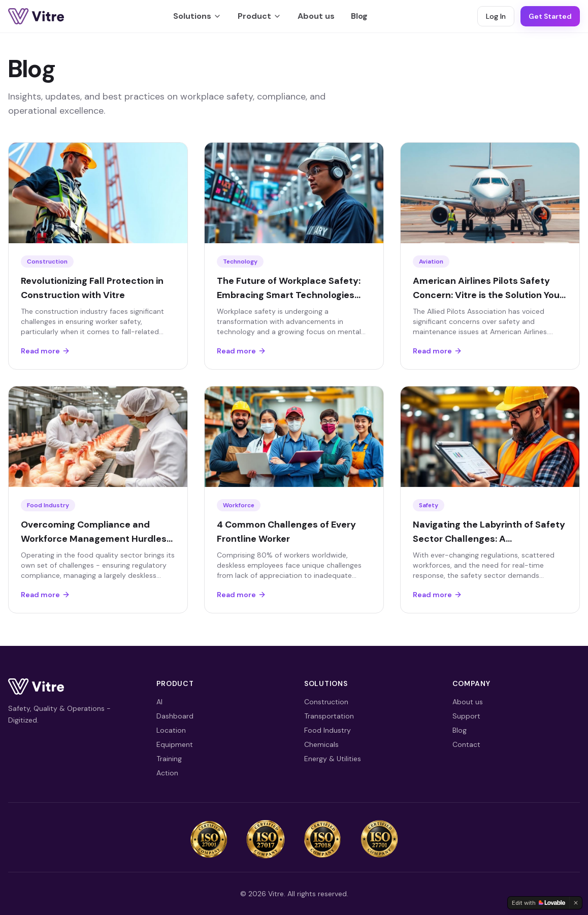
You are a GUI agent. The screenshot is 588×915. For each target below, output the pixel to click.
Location (171, 730)
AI (159, 702)
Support (466, 716)
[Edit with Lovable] (538, 903)
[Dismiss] (576, 903)
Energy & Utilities (333, 759)
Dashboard (175, 716)
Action (167, 773)
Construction (326, 702)
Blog (359, 16)
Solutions (197, 16)
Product (259, 16)
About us (316, 16)
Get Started (550, 16)
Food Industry (328, 730)
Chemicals (321, 744)
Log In (496, 16)
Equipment (175, 744)
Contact (466, 744)
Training (169, 759)
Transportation (329, 716)
